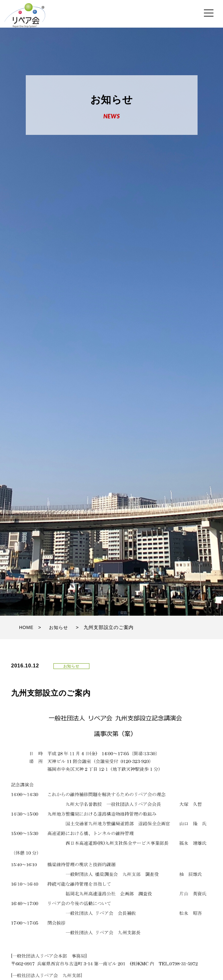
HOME (26, 627)
